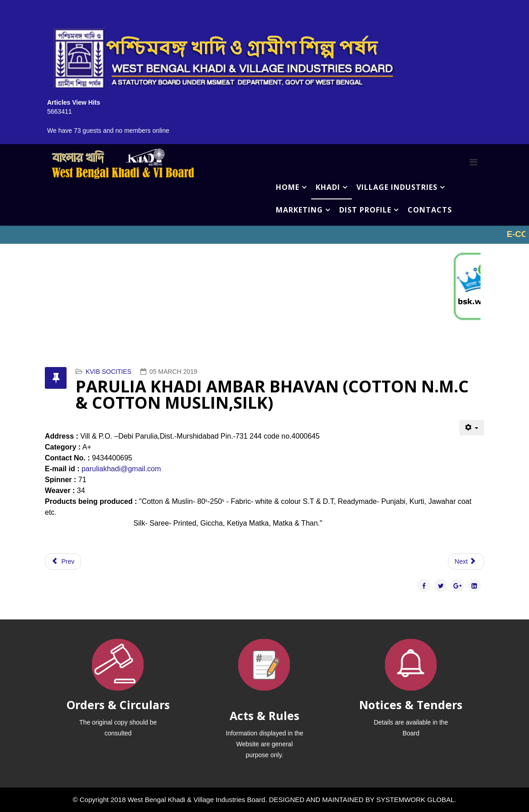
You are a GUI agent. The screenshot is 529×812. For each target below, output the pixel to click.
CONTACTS (430, 210)
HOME (288, 187)
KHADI (328, 187)
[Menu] (474, 162)
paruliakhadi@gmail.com (121, 469)
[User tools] (472, 428)
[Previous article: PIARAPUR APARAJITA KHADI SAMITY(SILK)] (63, 561)
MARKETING (299, 210)
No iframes (264, 235)
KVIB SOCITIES (108, 372)
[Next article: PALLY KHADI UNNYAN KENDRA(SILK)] (466, 561)
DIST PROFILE (365, 210)
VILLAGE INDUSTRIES (397, 187)
